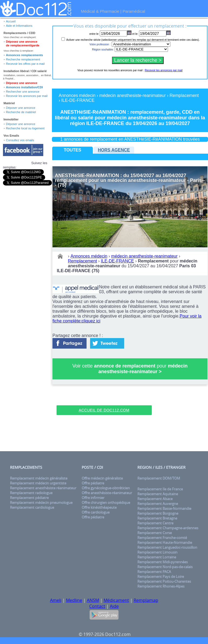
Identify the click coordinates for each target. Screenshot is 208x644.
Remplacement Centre (155, 523)
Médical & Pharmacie (100, 11)
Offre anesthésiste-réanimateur (107, 493)
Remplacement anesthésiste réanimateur (43, 488)
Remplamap (146, 600)
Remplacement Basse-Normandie (164, 508)
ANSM (93, 600)
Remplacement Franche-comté (162, 538)
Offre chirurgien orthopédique (106, 503)
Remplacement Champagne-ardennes (168, 528)
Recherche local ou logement (25, 128)
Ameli (56, 600)
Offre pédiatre (93, 483)
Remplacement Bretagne (157, 518)
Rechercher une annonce (23, 92)
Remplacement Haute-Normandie (165, 542)
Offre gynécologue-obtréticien (106, 488)
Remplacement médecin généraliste (39, 478)
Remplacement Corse (155, 533)
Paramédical (134, 11)
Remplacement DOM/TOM (159, 478)
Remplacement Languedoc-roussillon (167, 547)
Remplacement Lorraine (157, 557)
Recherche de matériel (21, 112)
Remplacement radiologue (31, 493)
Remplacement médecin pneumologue (41, 503)
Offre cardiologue (96, 512)
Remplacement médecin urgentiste (38, 483)
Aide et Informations (19, 26)
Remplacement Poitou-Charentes (164, 581)
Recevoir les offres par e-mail (25, 64)
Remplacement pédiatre (29, 498)
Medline (74, 600)
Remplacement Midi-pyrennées (163, 562)
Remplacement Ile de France (160, 489)
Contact (97, 606)
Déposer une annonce (21, 108)
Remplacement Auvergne (158, 504)
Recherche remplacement (23, 59)
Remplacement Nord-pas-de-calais (165, 567)
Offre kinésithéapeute (99, 507)
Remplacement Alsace (155, 499)
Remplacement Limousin (157, 552)
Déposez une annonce (22, 83)
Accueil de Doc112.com (104, 410)
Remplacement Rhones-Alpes (161, 586)
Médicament (116, 600)
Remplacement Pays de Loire (161, 576)
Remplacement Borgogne (158, 513)
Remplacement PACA (154, 572)
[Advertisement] (104, 397)
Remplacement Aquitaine (158, 494)
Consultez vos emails (20, 140)
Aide (114, 606)
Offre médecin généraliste (102, 478)
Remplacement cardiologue (32, 507)
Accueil (11, 21)
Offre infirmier (93, 498)
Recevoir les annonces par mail (27, 96)
